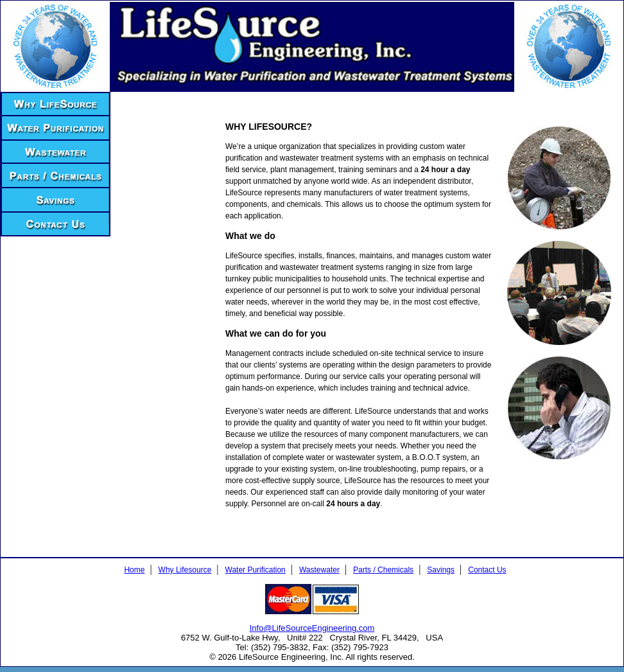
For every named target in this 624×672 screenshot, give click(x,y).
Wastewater (319, 570)
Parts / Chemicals (383, 570)
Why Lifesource (185, 570)
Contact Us (487, 570)
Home (134, 570)
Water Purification (256, 570)
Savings (441, 570)
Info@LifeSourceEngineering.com (312, 628)
